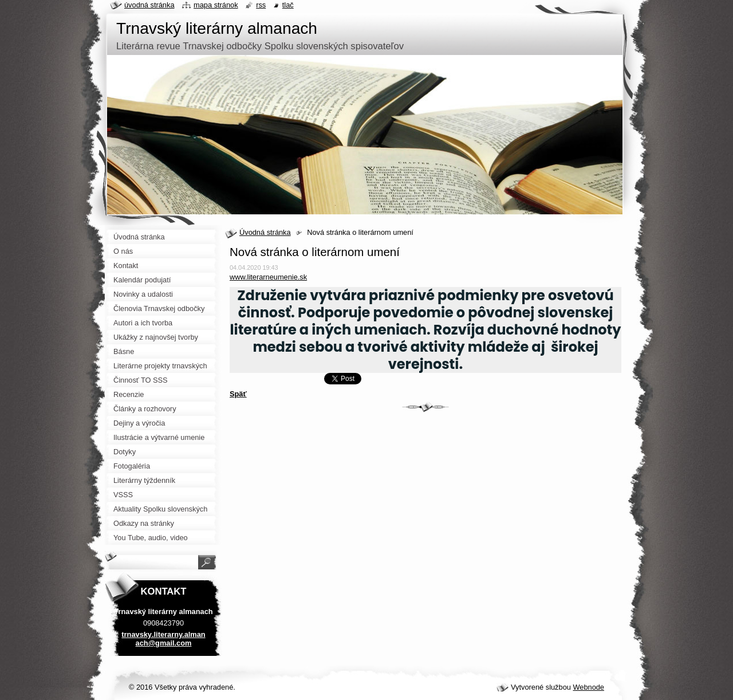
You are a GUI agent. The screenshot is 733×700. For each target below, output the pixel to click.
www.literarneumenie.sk (268, 277)
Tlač (288, 5)
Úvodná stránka (265, 232)
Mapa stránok (216, 5)
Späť (238, 394)
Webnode (588, 687)
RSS (261, 5)
